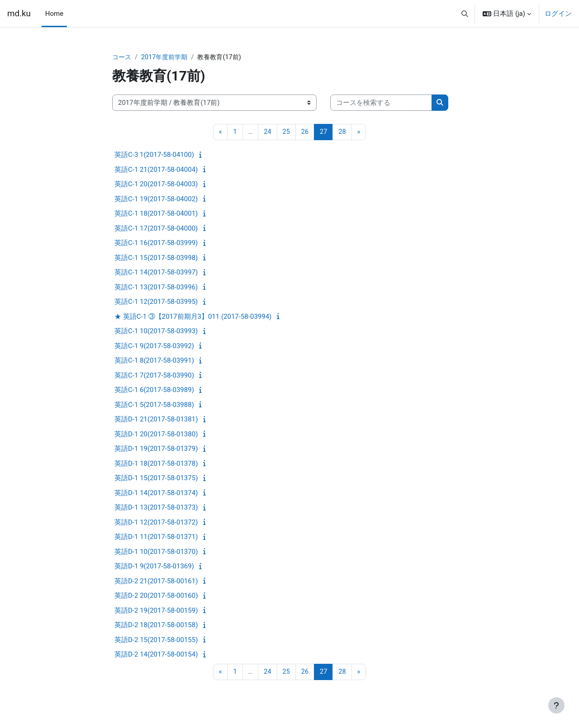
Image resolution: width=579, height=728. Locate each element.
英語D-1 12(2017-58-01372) (156, 523)
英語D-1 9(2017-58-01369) (154, 567)
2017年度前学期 (167, 57)
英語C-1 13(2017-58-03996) (156, 288)
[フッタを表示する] (556, 705)
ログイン (558, 14)
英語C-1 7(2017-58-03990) (154, 376)
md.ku (19, 14)
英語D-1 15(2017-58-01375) (156, 479)
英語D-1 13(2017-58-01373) (156, 508)
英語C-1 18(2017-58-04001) (156, 214)
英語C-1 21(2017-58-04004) (156, 170)
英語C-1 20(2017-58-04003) (156, 185)
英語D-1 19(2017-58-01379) (156, 449)
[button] (465, 14)
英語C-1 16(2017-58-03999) (156, 244)
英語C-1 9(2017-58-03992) (154, 346)
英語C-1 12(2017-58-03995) (156, 303)
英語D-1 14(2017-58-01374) (156, 493)
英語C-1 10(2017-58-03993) (156, 332)
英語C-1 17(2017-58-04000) (156, 229)
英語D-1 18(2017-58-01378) (156, 464)
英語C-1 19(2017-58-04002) (156, 199)
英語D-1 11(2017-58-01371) (156, 538)
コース (122, 57)
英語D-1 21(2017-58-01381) (156, 420)
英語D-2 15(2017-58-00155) (156, 640)
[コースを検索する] (381, 103)
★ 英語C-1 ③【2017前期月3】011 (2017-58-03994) (193, 317)
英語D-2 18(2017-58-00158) (156, 626)
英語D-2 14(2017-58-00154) (156, 655)
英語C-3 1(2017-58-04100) (154, 156)
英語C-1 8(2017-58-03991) (154, 361)
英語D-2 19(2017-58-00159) (156, 611)
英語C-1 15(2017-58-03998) (156, 258)
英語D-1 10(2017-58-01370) (156, 552)
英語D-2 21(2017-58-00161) (156, 581)
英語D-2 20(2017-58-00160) (156, 596)
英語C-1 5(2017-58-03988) (154, 405)
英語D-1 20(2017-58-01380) (156, 435)
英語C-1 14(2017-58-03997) (156, 273)
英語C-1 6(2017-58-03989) (154, 391)
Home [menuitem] (54, 14)
